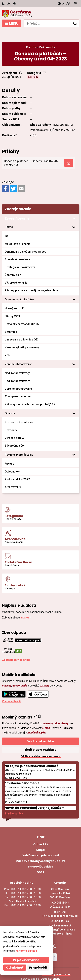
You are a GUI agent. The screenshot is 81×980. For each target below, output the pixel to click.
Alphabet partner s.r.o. (56, 962)
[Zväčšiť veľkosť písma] (68, 4)
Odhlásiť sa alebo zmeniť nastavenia (41, 744)
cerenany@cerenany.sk (60, 917)
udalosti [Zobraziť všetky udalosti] (26, 605)
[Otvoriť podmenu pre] (74, 215)
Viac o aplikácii (11, 689)
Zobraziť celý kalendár (16, 647)
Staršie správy (14, 801)
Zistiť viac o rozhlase (40, 737)
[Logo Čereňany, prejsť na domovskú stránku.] (40, 14)
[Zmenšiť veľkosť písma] (63, 4)
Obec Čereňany (50, 966)
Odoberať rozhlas (41, 729)
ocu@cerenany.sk (60, 913)
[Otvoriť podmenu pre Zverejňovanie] (74, 206)
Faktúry (33, 65)
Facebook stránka (60, 921)
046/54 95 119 (60, 909)
